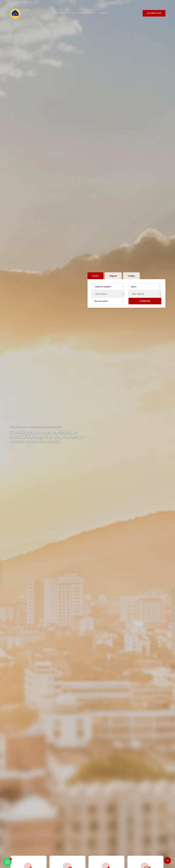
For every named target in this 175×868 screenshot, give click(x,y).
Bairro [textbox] (134, 287)
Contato (103, 13)
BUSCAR (145, 301)
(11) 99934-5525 (154, 13)
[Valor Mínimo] (108, 294)
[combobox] (108, 287)
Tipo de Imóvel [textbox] (101, 301)
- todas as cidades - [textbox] (103, 287)
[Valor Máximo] (145, 294)
